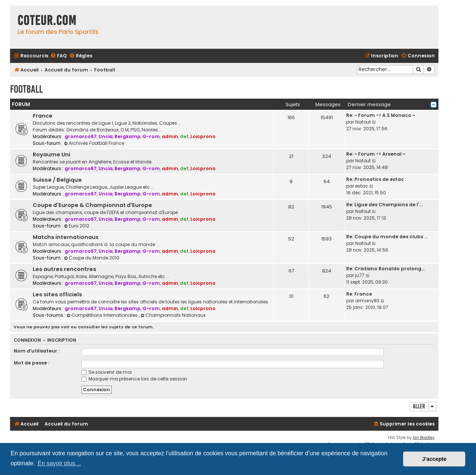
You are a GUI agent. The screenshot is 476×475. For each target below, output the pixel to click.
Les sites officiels (57, 294)
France (43, 116)
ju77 (360, 275)
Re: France (359, 294)
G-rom (151, 136)
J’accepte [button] (434, 459)
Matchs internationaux (66, 237)
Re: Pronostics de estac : (376, 179)
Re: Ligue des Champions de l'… (384, 205)
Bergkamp (128, 136)
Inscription (62, 340)
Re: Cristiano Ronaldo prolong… (385, 269)
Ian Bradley (424, 438)
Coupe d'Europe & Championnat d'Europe (92, 205)
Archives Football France (94, 143)
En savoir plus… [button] (59, 463)
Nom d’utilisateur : (37, 351)
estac (362, 186)
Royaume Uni (52, 154)
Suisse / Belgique (57, 180)
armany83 (367, 301)
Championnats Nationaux (173, 315)
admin (170, 136)
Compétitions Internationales (103, 315)
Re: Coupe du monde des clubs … (387, 237)
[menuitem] (58, 56)
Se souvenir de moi (107, 372)
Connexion (27, 340)
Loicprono (203, 136)
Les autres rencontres (65, 269)
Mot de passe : (31, 363)
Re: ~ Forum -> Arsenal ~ (376, 154)
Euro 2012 (77, 226)
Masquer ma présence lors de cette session (134, 379)
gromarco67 (81, 136)
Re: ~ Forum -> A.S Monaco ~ (381, 115)
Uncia (106, 136)
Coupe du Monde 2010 (92, 258)
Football (26, 89)
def (184, 136)
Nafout (363, 122)
